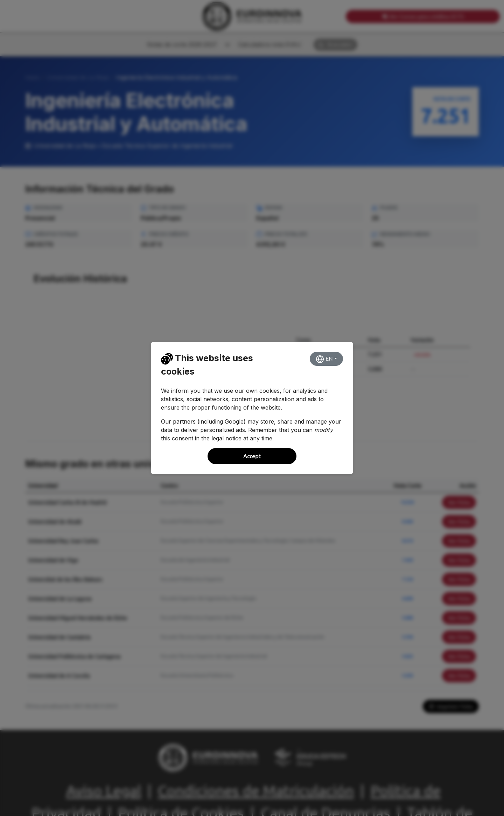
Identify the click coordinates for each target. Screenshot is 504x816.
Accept (252, 456)
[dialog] (252, 408)
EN (324, 359)
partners (184, 421)
